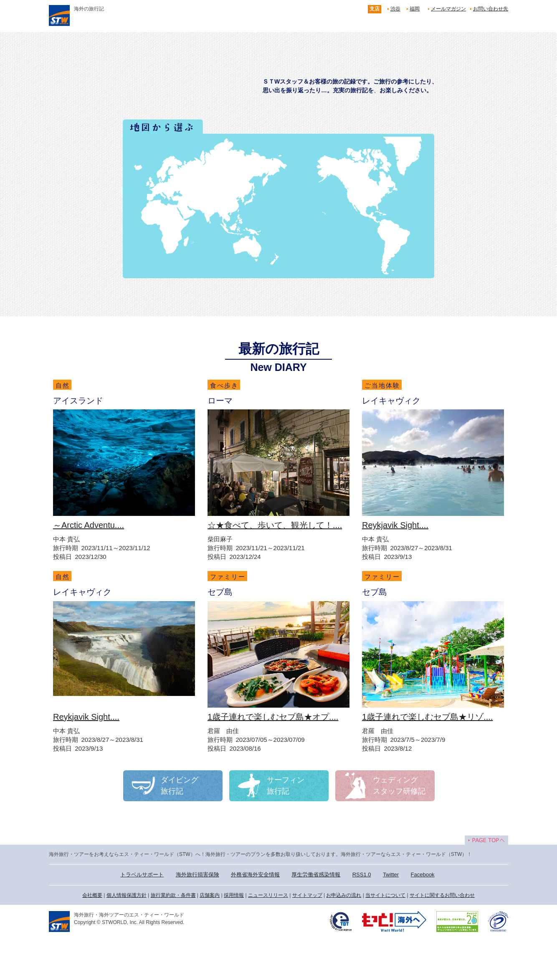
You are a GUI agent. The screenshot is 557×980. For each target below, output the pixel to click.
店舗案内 (210, 895)
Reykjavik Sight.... (395, 525)
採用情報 (234, 895)
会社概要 (92, 895)
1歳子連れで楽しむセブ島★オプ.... (273, 717)
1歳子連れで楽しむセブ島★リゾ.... (427, 717)
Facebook (423, 875)
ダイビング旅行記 (180, 786)
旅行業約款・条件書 (173, 895)
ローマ (220, 401)
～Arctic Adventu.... (89, 525)
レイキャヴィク (391, 401)
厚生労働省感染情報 (316, 875)
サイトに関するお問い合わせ (442, 895)
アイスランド (78, 401)
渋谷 (395, 9)
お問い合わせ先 (491, 9)
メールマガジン (448, 9)
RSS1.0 (362, 875)
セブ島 (220, 592)
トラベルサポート (142, 875)
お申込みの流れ (344, 895)
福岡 (415, 9)
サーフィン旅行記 (286, 786)
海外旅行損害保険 (197, 875)
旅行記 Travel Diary (281, 77)
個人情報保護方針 (127, 895)
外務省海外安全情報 (255, 875)
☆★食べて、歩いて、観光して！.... (275, 525)
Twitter (391, 875)
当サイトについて (385, 895)
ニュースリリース (268, 895)
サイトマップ (307, 895)
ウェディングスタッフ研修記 (399, 786)
